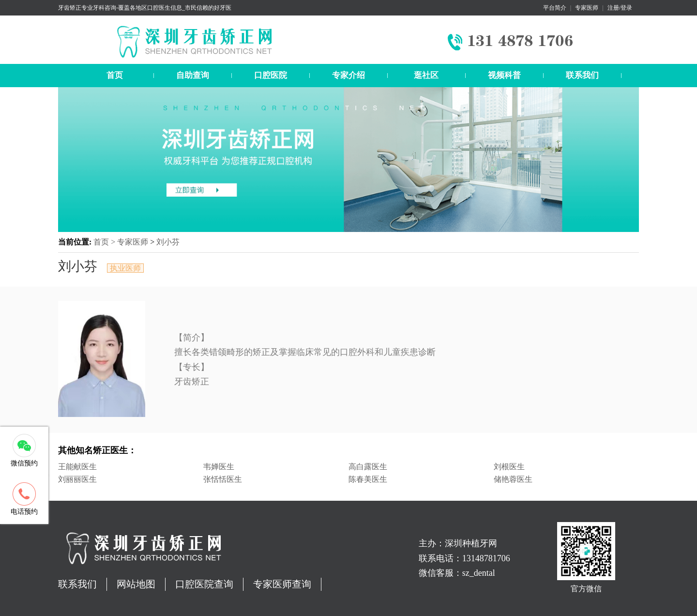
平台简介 (555, 8)
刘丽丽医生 (77, 479)
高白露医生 (368, 467)
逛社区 (426, 75)
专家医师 (587, 8)
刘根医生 (509, 467)
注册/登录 (620, 8)
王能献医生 (77, 467)
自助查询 (193, 75)
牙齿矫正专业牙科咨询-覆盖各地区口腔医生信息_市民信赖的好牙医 (145, 8)
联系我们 (582, 75)
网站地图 (136, 584)
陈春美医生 (368, 479)
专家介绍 (348, 75)
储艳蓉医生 (513, 479)
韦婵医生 (219, 467)
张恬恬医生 (223, 479)
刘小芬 (168, 242)
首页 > (105, 242)
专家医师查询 (282, 584)
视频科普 (504, 75)
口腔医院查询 (204, 584)
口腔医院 (271, 75)
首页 (115, 75)
